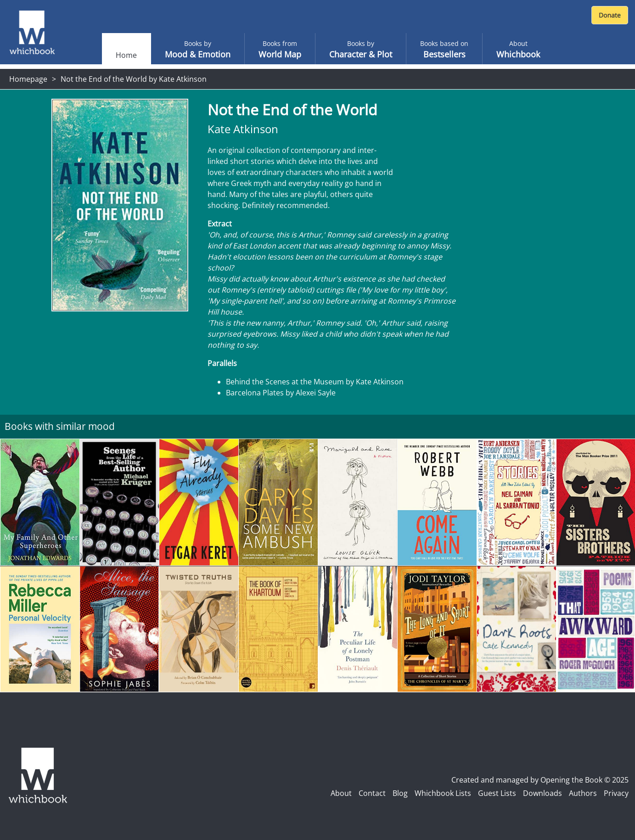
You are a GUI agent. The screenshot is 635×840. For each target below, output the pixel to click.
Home (126, 55)
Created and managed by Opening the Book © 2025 (540, 780)
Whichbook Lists (443, 793)
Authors (583, 793)
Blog (400, 793)
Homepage (28, 79)
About (341, 793)
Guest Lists (497, 793)
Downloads (542, 793)
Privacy (616, 793)
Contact (372, 793)
